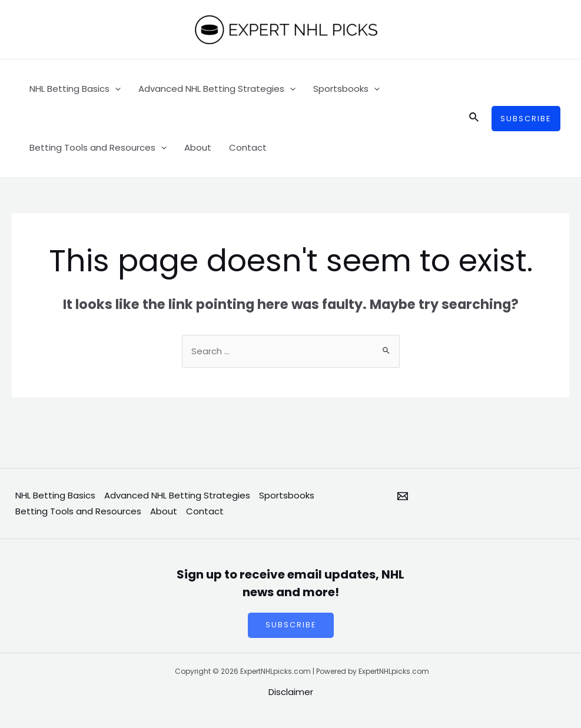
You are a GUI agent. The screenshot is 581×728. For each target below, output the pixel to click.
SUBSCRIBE (290, 626)
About (198, 147)
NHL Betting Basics (75, 89)
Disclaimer (291, 692)
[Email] (403, 496)
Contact (248, 147)
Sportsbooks (346, 89)
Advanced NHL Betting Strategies (217, 89)
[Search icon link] (474, 118)
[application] (115, 89)
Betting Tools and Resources (98, 148)
